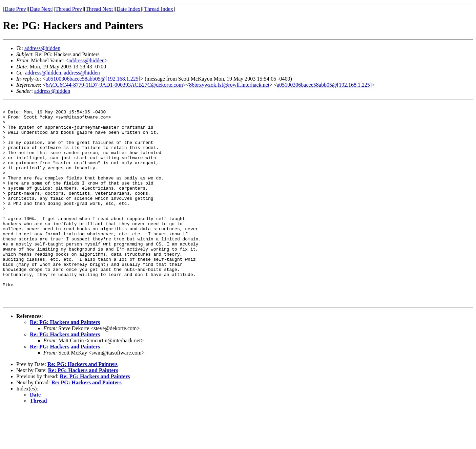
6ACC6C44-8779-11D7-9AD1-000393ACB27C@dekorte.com (114, 85)
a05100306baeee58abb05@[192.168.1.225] (93, 79)
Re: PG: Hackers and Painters (65, 362)
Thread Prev (69, 9)
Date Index (129, 9)
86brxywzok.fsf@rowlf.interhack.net (229, 85)
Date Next (41, 9)
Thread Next (99, 9)
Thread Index (159, 9)
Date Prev (15, 9)
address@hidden (42, 48)
